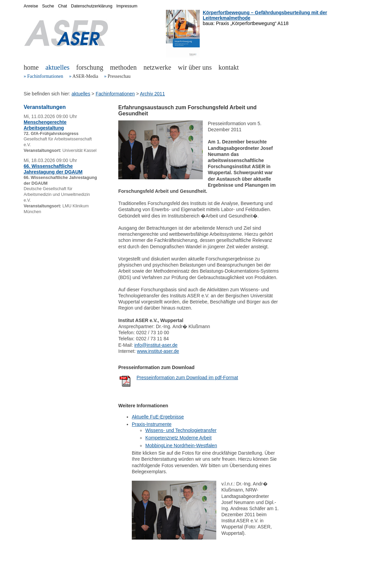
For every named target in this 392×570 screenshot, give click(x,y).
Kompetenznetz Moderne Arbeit (178, 438)
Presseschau (119, 76)
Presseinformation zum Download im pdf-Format (187, 378)
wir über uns (195, 67)
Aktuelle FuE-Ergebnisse (158, 417)
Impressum (127, 6)
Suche (48, 6)
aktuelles (57, 67)
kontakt (229, 67)
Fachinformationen (45, 76)
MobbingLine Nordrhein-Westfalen (181, 446)
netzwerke (157, 67)
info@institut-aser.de (156, 345)
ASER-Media (85, 76)
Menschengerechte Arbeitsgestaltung (45, 125)
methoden (124, 67)
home (31, 67)
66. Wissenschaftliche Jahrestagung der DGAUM (53, 169)
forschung (90, 67)
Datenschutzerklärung (92, 6)
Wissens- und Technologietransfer (181, 430)
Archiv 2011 (152, 94)
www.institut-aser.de (158, 351)
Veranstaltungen (45, 107)
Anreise (31, 6)
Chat (63, 6)
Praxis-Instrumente (152, 424)
